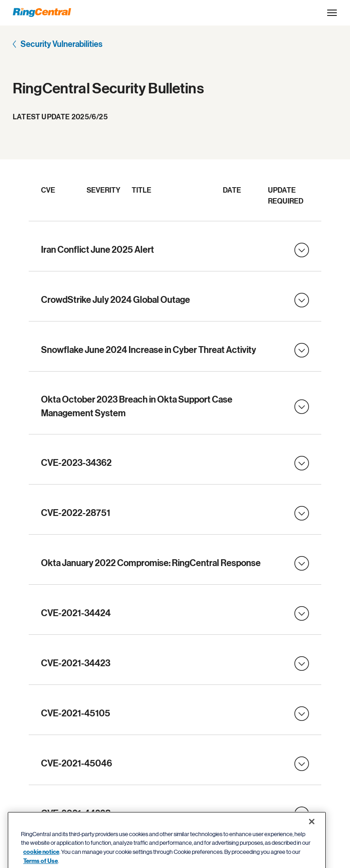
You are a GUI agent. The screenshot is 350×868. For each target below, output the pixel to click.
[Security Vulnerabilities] (58, 45)
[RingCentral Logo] (42, 13)
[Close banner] (312, 845)
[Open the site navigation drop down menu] (332, 13)
